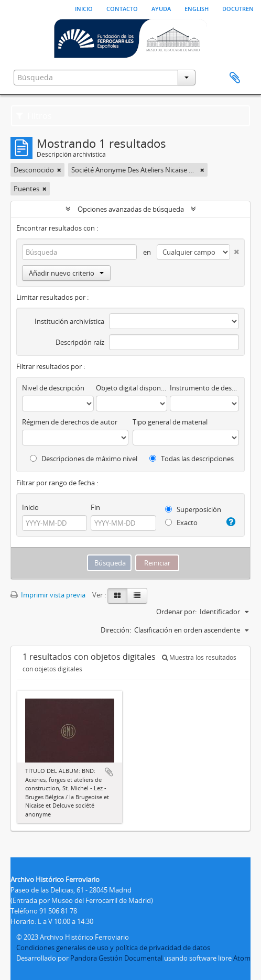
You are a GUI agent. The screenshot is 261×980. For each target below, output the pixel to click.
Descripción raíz (80, 342)
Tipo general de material (170, 422)
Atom (242, 958)
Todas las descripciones (192, 459)
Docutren (238, 8)
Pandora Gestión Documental (116, 958)
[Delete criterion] (235, 250)
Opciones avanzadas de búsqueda (131, 209)
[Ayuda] (231, 522)
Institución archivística (69, 321)
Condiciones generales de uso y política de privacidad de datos (113, 948)
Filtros (34, 116)
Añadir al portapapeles (109, 772)
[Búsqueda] (79, 252)
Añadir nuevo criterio (66, 273)
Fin (95, 507)
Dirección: (116, 630)
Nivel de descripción (53, 388)
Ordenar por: (176, 612)
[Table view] (137, 596)
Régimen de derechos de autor (70, 422)
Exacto (181, 522)
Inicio (84, 8)
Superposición (193, 509)
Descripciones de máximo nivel (84, 459)
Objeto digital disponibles (132, 388)
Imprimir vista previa (48, 595)
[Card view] (117, 596)
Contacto (122, 8)
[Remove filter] (59, 170)
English (197, 8)
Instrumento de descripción (204, 388)
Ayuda (161, 8)
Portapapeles (235, 78)
